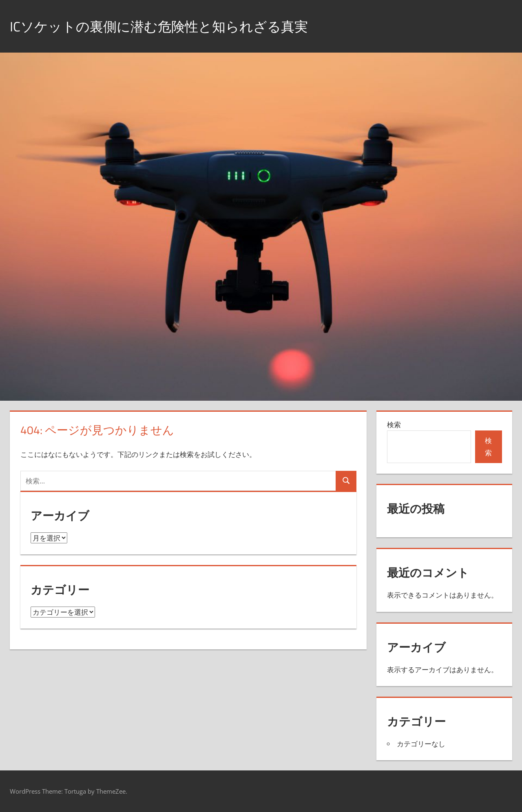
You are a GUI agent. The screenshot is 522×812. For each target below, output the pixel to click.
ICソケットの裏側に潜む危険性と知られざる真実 (172, 26)
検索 (394, 425)
